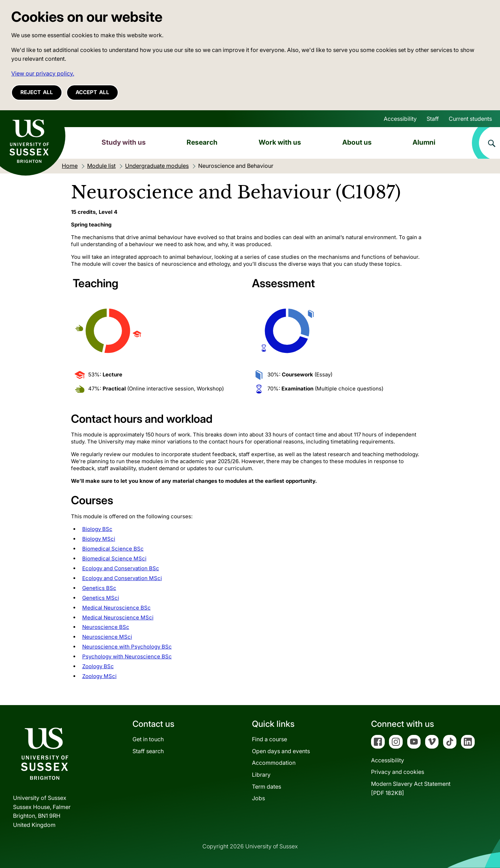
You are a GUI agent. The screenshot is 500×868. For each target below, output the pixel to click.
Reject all (37, 92)
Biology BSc (97, 529)
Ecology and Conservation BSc (121, 568)
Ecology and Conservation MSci (122, 578)
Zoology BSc (98, 666)
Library (261, 775)
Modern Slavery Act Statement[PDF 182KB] (411, 788)
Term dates (267, 787)
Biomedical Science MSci (114, 558)
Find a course (270, 739)
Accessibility (400, 119)
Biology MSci (99, 539)
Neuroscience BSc (106, 627)
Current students (470, 119)
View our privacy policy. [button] (43, 73)
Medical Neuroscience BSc (116, 608)
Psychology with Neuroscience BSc (127, 656)
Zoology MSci (99, 676)
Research (202, 142)
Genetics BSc (99, 588)
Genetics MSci (101, 598)
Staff (433, 119)
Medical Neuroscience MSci (118, 617)
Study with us (124, 142)
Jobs (258, 798)
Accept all (92, 92)
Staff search (148, 751)
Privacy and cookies (398, 772)
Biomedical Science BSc (113, 549)
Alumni (424, 142)
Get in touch (148, 739)
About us (357, 142)
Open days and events (281, 751)
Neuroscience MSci (107, 637)
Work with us (280, 142)
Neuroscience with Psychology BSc (127, 647)
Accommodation (274, 763)
